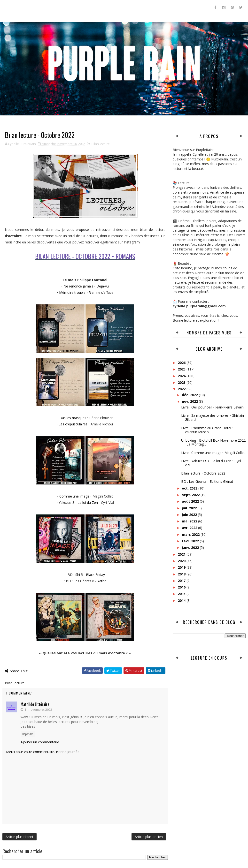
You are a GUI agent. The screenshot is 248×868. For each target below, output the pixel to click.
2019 (182, 567)
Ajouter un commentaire (40, 742)
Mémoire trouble (72, 292)
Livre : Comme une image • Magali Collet (213, 453)
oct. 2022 (190, 488)
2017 (182, 581)
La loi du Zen (88, 502)
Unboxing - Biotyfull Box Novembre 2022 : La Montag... (213, 442)
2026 (182, 363)
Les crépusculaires (73, 424)
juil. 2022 (190, 508)
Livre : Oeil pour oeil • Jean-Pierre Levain (212, 407)
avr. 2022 (190, 528)
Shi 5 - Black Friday (90, 575)
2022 (182, 389)
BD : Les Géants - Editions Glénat (207, 481)
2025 (182, 369)
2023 (182, 382)
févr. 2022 (191, 541)
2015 (182, 594)
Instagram (132, 242)
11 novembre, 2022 (38, 709)
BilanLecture (101, 144)
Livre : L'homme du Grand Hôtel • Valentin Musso (207, 430)
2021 (182, 554)
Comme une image (74, 496)
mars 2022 (191, 534)
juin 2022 (190, 515)
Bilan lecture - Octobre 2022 (203, 473)
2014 (182, 600)
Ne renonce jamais (78, 286)
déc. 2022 (190, 395)
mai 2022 (190, 521)
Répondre (28, 734)
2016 (182, 587)
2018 (182, 574)
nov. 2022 (190, 401)
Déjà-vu (103, 286)
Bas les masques (73, 418)
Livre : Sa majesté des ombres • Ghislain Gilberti (213, 417)
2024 (182, 376)
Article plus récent (19, 837)
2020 (182, 561)
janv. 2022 (191, 547)
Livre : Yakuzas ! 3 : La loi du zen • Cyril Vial (211, 463)
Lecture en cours (209, 658)
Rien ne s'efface (101, 292)
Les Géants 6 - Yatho (90, 581)
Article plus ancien (149, 837)
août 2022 (191, 501)
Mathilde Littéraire (35, 704)
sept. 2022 (191, 495)
